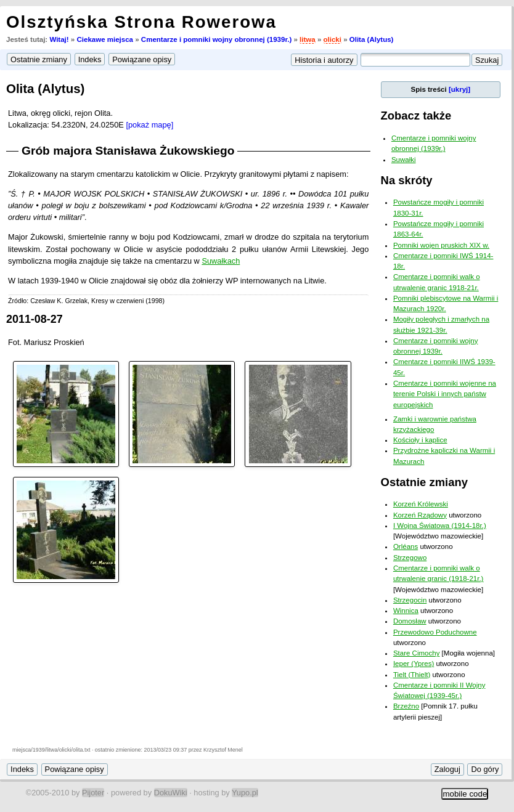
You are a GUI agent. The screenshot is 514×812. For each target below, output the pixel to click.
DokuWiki (171, 793)
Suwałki (404, 160)
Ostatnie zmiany (424, 482)
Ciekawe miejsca (105, 39)
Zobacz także (416, 116)
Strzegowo (410, 558)
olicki (332, 39)
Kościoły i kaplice (420, 440)
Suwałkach (221, 261)
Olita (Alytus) (372, 39)
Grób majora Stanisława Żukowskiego (128, 151)
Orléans (406, 546)
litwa (308, 39)
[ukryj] (459, 89)
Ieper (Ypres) (414, 664)
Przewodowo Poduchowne (435, 632)
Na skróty (407, 180)
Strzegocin (410, 600)
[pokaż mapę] (149, 125)
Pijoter (93, 793)
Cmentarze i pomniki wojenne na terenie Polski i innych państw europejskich (445, 394)
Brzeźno (406, 706)
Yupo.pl (245, 793)
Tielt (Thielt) (412, 675)
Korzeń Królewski (421, 504)
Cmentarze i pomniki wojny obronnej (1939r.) (216, 39)
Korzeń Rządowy (420, 515)
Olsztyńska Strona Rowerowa (141, 22)
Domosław (410, 621)
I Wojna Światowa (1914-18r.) (440, 526)
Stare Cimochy (417, 653)
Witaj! (59, 39)
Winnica (406, 611)
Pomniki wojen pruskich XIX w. (441, 245)
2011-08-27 (35, 319)
